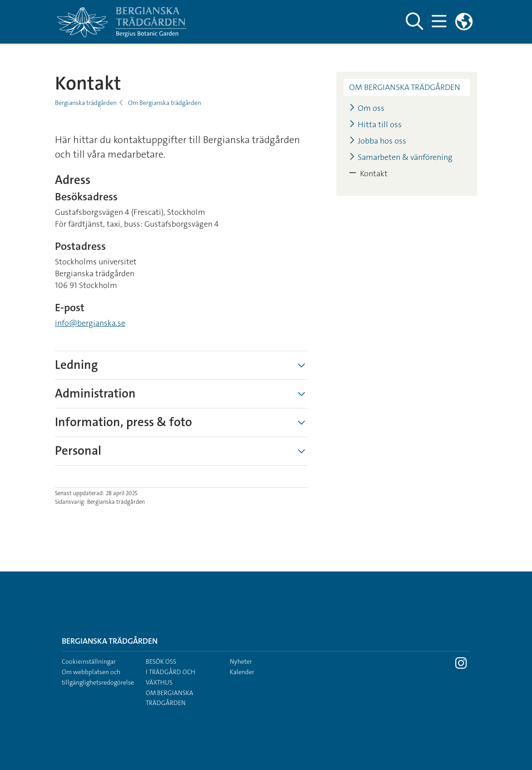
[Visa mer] (301, 365)
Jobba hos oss (378, 141)
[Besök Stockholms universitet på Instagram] (461, 666)
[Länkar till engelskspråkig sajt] (464, 22)
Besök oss (161, 661)
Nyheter (241, 661)
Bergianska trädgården (86, 103)
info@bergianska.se (90, 323)
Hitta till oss (375, 125)
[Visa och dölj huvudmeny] (439, 22)
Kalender (242, 672)
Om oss (367, 108)
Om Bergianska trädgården (165, 103)
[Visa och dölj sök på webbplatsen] (414, 22)
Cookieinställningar (89, 661)
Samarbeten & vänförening (401, 157)
